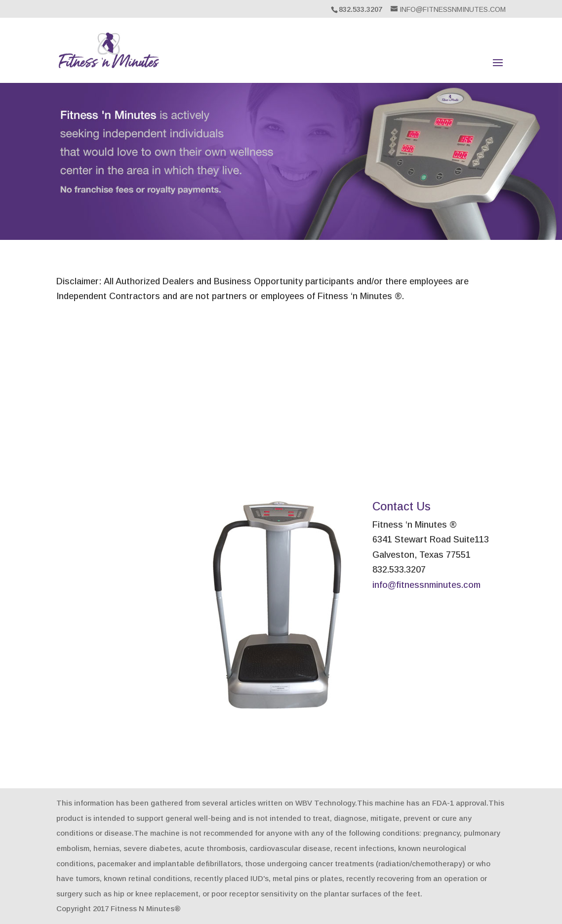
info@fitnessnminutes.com (426, 585)
